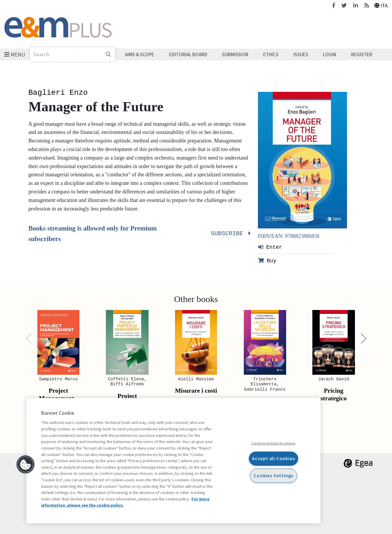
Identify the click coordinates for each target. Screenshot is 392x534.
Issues (301, 54)
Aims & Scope (140, 54)
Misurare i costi (196, 391)
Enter (270, 247)
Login (330, 54)
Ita (381, 6)
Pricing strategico (334, 394)
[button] (26, 465)
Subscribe (230, 234)
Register (362, 54)
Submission (235, 54)
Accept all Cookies (273, 458)
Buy (267, 261)
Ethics (271, 54)
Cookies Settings (273, 476)
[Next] (364, 339)
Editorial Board (188, 54)
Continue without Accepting (273, 443)
